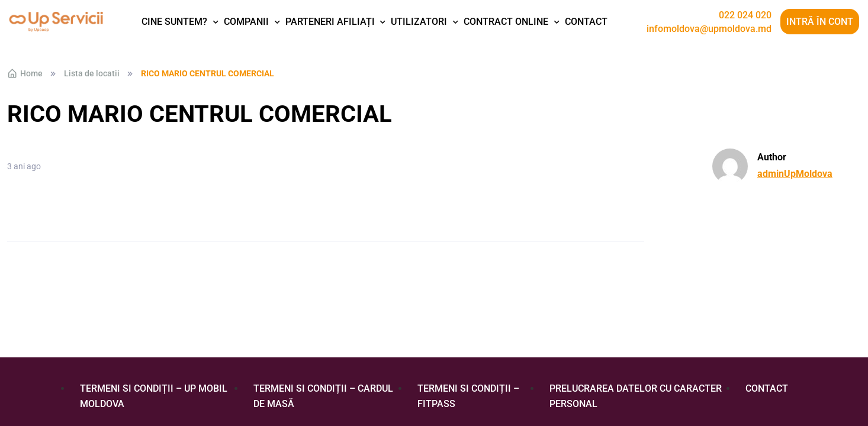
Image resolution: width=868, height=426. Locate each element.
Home (25, 73)
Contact (586, 22)
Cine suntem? (174, 22)
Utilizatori (419, 22)
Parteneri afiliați (330, 22)
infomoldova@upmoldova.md (709, 29)
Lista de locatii (92, 73)
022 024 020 (745, 15)
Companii (246, 22)
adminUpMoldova (795, 174)
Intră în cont (820, 22)
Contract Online (506, 22)
